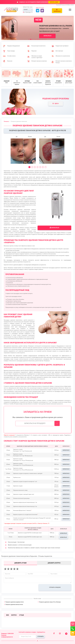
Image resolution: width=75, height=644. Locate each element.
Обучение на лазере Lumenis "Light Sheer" (35, 57)
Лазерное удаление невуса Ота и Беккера (50, 602)
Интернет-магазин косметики (37, 61)
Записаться (57, 11)
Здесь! (56, 104)
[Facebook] (54, 634)
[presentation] (17, 587)
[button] (29, 39)
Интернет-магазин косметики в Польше (62, 62)
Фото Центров (57, 51)
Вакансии (8, 61)
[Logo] (12, 10)
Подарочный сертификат (60, 46)
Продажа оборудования (11, 46)
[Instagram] (60, 634)
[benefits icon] (6, 73)
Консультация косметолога (36, 46)
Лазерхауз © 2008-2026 (7, 634)
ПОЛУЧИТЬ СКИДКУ (54, 2)
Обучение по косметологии (61, 56)
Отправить (41, 637)
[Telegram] (66, 635)
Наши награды (9, 51)
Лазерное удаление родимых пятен (15, 602)
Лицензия (32, 51)
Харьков (26, 10)
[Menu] (70, 10)
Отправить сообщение (55, 587)
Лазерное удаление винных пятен (14, 605)
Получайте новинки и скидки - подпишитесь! (32, 632)
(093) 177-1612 (40, 8)
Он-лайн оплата (9, 56)
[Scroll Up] (37, 641)
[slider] (23, 151)
